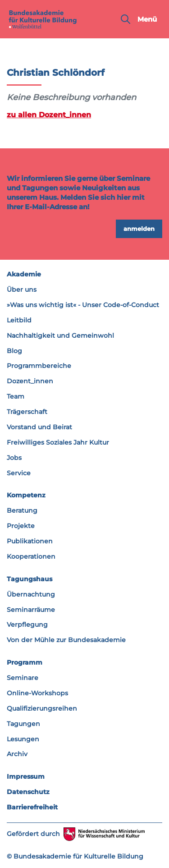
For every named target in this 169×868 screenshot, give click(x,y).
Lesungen (23, 739)
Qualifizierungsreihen (42, 708)
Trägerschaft (27, 412)
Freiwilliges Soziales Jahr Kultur (58, 442)
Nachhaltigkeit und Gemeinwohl (60, 335)
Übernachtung (31, 594)
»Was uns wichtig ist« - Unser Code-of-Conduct (83, 305)
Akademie (24, 274)
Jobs (14, 458)
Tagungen (23, 724)
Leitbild (19, 320)
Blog (14, 351)
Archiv (17, 754)
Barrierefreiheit (32, 807)
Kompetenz (26, 495)
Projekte (21, 526)
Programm (25, 662)
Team (16, 396)
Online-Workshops (37, 693)
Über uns (22, 289)
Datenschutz (28, 792)
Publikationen (30, 541)
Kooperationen (31, 556)
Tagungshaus (30, 579)
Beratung (22, 510)
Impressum (26, 776)
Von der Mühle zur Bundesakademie (66, 640)
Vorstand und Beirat (39, 427)
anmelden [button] (139, 229)
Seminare (23, 678)
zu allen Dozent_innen (49, 115)
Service (19, 473)
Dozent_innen (30, 381)
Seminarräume (31, 610)
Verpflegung (27, 625)
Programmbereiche (39, 366)
